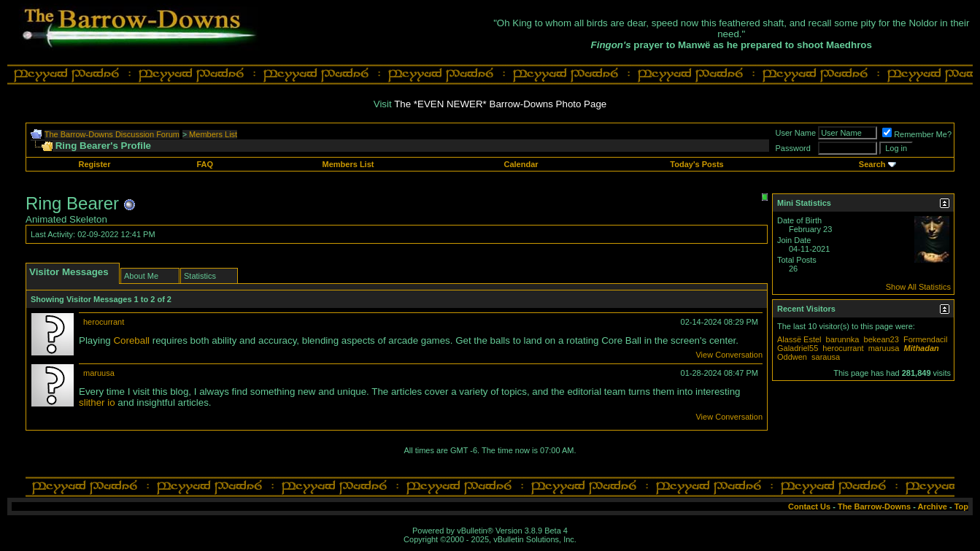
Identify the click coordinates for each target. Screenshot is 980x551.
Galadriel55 (798, 348)
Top (961, 506)
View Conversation (729, 355)
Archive (933, 506)
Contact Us (809, 506)
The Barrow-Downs (874, 506)
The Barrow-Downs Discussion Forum (112, 134)
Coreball (131, 340)
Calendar (521, 164)
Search (872, 164)
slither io (97, 402)
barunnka (843, 339)
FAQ (205, 164)
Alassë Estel (799, 339)
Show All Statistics (918, 287)
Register (95, 164)
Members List (213, 134)
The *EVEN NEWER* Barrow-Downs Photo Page (500, 104)
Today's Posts (697, 164)
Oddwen (792, 357)
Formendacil (926, 339)
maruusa (99, 373)
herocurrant (104, 322)
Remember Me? (917, 134)
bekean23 (881, 339)
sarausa (826, 357)
